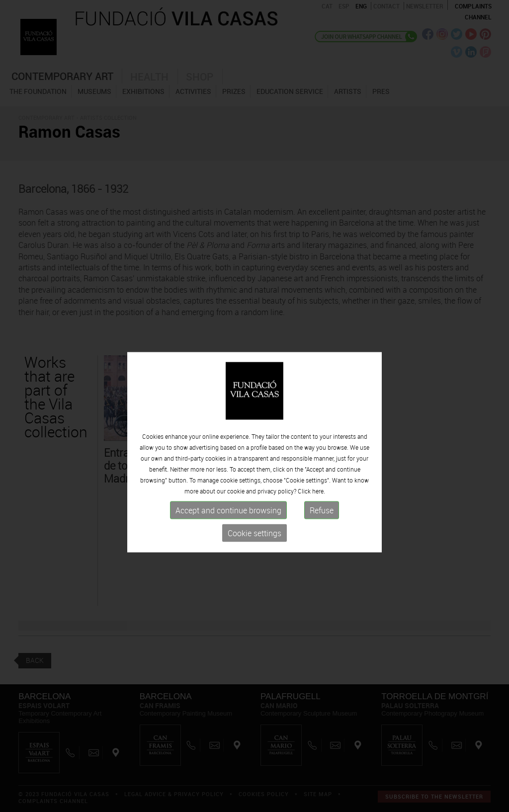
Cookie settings (254, 543)
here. (319, 501)
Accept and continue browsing (228, 520)
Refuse (322, 520)
